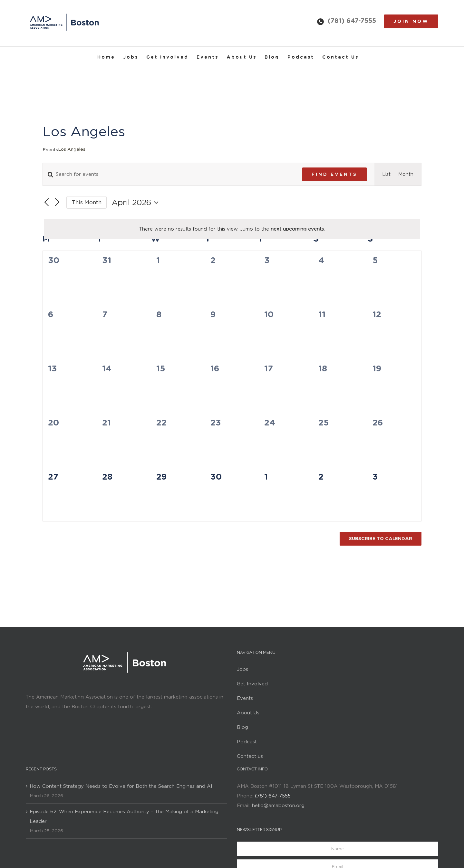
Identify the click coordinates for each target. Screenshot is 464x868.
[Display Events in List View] (386, 174)
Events (50, 149)
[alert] (232, 229)
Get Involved (252, 684)
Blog (242, 727)
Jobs (242, 669)
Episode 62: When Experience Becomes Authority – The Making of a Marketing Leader (124, 816)
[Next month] (57, 203)
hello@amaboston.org (278, 806)
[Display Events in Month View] (406, 174)
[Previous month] (46, 203)
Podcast (247, 742)
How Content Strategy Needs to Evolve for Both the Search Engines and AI (121, 786)
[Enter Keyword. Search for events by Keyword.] (169, 174)
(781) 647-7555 (352, 21)
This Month (87, 202)
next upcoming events (297, 229)
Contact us (250, 756)
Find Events (334, 174)
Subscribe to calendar (381, 539)
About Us (248, 713)
